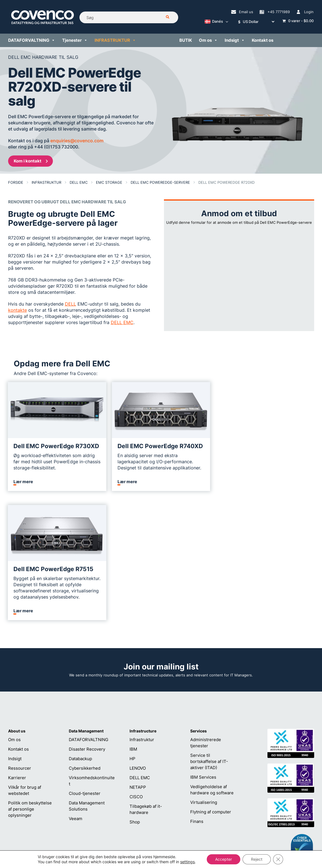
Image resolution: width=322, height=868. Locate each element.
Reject (257, 859)
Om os (14, 617)
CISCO (136, 674)
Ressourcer (20, 645)
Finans (197, 698)
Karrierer (17, 655)
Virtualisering (204, 679)
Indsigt (15, 636)
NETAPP (138, 664)
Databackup (80, 636)
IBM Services (203, 654)
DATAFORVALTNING (89, 617)
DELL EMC (140, 655)
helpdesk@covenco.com (162, 806)
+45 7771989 (151, 815)
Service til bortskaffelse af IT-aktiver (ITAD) (209, 638)
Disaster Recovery (87, 626)
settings (187, 862)
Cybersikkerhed (85, 645)
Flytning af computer (211, 689)
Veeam (76, 696)
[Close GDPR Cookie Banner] (278, 859)
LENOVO (138, 645)
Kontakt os (18, 626)
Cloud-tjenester (85, 670)
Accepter (224, 859)
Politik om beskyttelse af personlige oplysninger (30, 686)
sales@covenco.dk (222, 806)
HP (132, 636)
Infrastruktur (142, 617)
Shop (135, 699)
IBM (133, 626)
